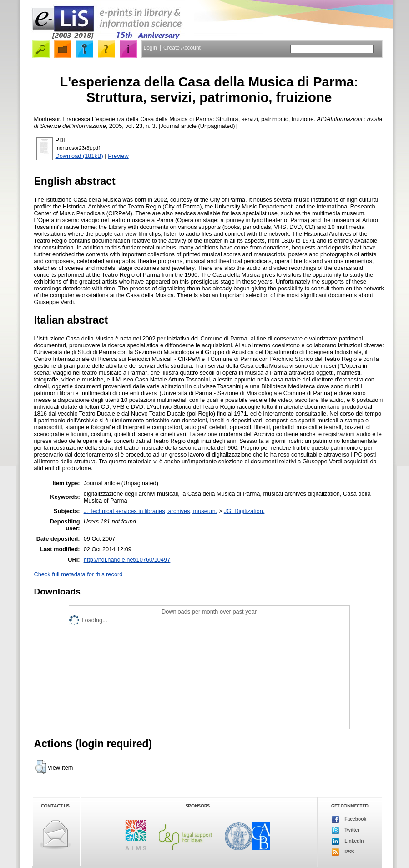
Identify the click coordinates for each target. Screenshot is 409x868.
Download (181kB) (79, 156)
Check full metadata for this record (78, 574)
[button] (41, 767)
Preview (118, 156)
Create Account (182, 48)
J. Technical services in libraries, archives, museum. (151, 511)
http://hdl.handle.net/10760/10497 (127, 560)
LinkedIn (348, 841)
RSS (343, 852)
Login (150, 48)
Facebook (349, 819)
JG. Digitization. (244, 511)
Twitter (346, 830)
